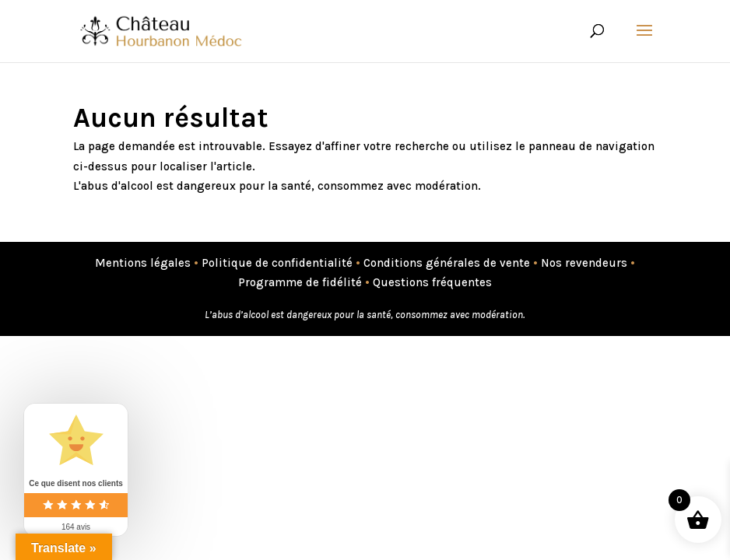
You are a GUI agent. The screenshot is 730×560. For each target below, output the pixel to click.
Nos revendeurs (584, 263)
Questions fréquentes (432, 282)
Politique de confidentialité (277, 263)
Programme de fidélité (300, 282)
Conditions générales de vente (447, 263)
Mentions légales (143, 263)
